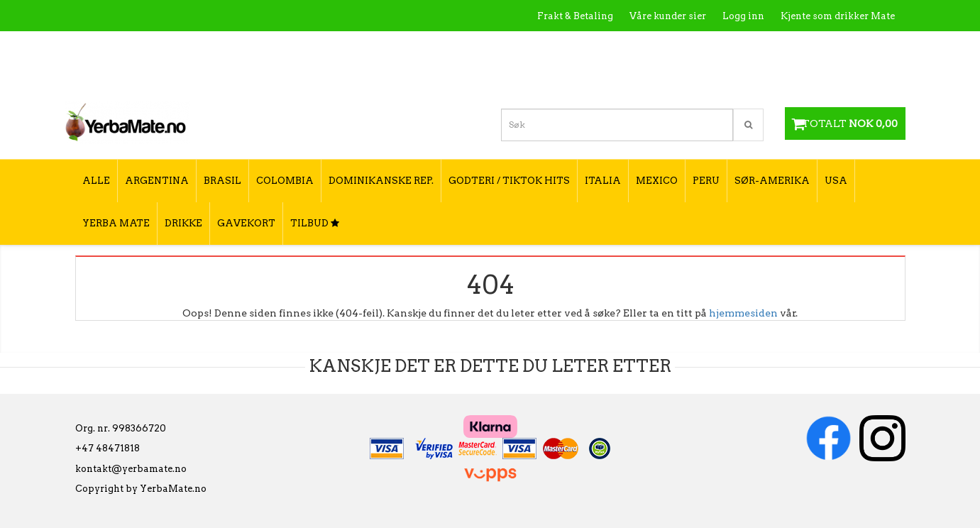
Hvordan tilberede (852, 46)
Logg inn (743, 16)
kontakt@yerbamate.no (131, 469)
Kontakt (692, 46)
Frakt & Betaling (575, 16)
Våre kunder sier (668, 16)
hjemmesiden (743, 313)
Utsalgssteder (760, 46)
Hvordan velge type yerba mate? (819, 76)
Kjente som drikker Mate (838, 16)
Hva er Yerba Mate (613, 46)
